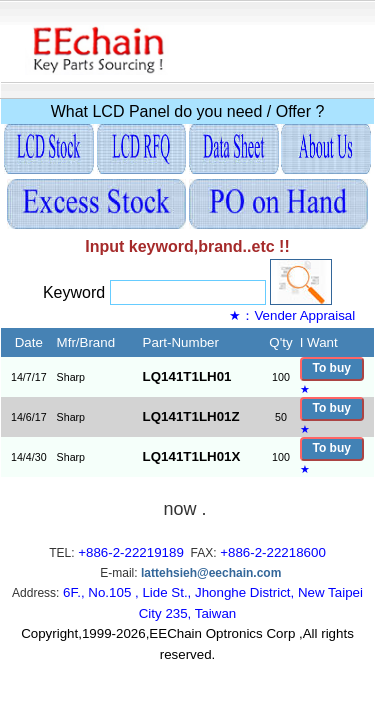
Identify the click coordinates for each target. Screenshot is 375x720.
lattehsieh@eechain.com (211, 573)
